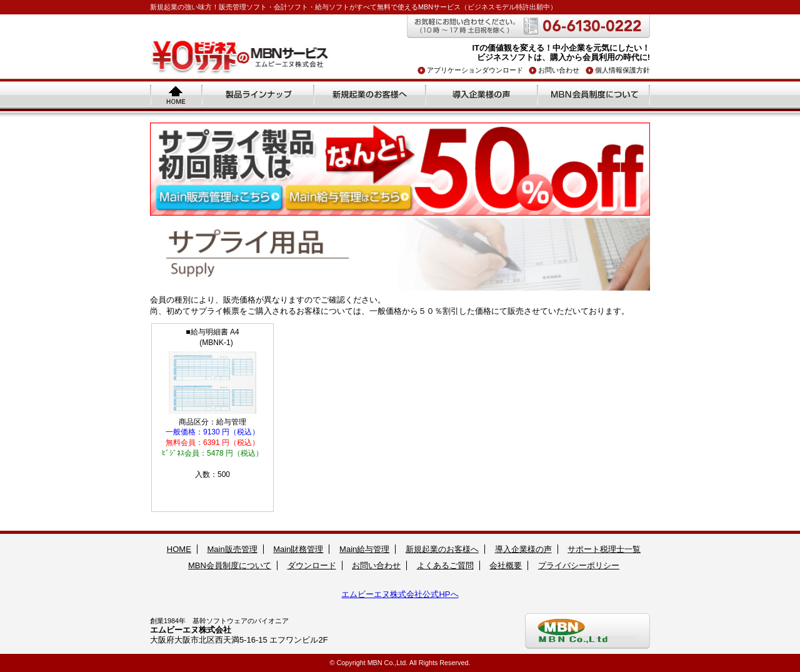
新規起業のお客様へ (370, 95)
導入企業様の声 (482, 95)
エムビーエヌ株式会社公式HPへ (400, 594)
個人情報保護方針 (622, 70)
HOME (179, 549)
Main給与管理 (364, 549)
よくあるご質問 (445, 565)
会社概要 (506, 565)
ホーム (176, 95)
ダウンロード (312, 565)
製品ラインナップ (258, 95)
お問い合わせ (559, 70)
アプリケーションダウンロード (475, 70)
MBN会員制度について (594, 95)
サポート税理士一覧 (604, 549)
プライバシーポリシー (579, 565)
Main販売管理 (232, 549)
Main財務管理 (298, 549)
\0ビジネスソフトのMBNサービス (241, 57)
